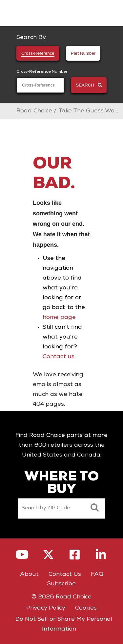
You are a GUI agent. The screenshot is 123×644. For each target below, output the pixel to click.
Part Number (83, 53)
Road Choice (34, 111)
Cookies (86, 608)
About (29, 575)
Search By (31, 38)
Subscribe (61, 584)
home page (59, 318)
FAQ (97, 575)
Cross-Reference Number (42, 72)
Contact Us (65, 575)
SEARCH (89, 85)
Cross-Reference (38, 53)
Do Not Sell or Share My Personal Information (64, 624)
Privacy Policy (46, 608)
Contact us (59, 357)
